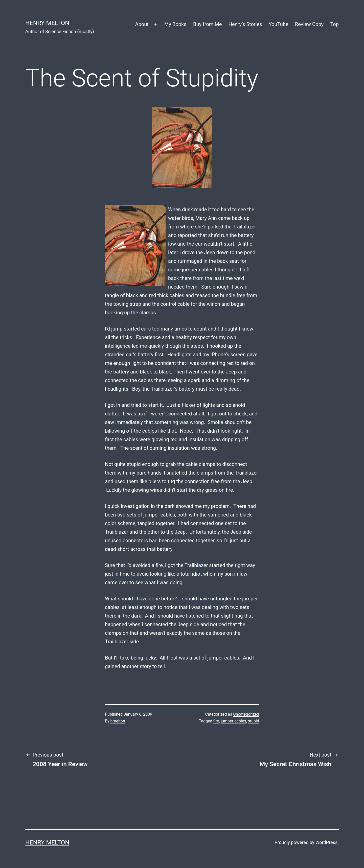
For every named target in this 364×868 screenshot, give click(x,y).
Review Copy (309, 24)
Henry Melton (47, 23)
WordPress (326, 842)
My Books (175, 24)
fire (216, 721)
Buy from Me (207, 24)
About (142, 24)
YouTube (279, 24)
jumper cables (233, 721)
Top (334, 24)
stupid (254, 721)
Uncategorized (246, 714)
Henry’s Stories (245, 24)
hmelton (118, 721)
